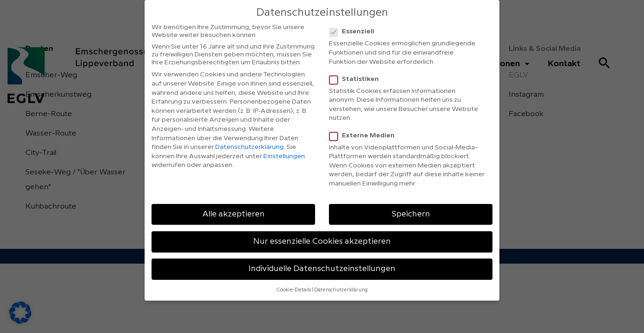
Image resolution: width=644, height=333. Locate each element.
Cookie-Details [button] (294, 290)
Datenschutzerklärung (249, 147)
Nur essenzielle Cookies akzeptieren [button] (322, 241)
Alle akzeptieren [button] (234, 214)
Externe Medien (365, 136)
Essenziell (355, 32)
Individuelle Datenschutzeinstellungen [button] (322, 269)
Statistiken (357, 79)
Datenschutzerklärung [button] (341, 290)
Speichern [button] (411, 214)
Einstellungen (284, 156)
